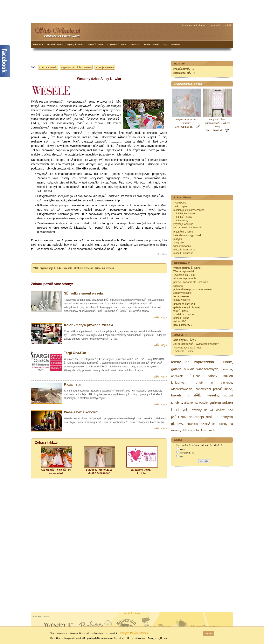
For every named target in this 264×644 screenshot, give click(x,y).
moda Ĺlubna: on (183, 253)
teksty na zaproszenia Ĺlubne (202, 362)
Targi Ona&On (75, 353)
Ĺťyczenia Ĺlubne (117, 44)
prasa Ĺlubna (181, 318)
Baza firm (38, 44)
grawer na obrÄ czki (184, 304)
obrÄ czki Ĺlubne (186, 376)
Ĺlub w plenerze (214, 383)
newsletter (216, 25)
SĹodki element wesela (83, 293)
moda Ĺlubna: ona (184, 250)
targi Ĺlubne (181, 311)
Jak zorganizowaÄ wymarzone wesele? (196, 344)
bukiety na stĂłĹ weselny (195, 395)
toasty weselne (182, 300)
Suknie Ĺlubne (55, 44)
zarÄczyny (180, 206)
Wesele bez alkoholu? (81, 412)
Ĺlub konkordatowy (184, 214)
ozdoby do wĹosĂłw (208, 410)
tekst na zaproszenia (185, 278)
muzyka (178, 239)
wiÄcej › (160, 317)
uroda (211, 430)
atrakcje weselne (105, 67)
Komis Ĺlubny (151, 44)
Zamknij (209, 633)
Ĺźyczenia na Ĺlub (184, 275)
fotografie (179, 243)
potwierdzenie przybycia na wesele (192, 289)
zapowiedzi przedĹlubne (214, 389)
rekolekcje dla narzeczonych (189, 210)
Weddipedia (180, 203)
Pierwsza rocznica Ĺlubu (187, 348)
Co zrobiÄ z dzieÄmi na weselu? (56, 472)
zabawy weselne (182, 293)
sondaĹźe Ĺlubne (183, 314)
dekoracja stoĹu (203, 417)
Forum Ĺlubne (95, 44)
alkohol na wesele (196, 403)
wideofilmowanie (182, 246)
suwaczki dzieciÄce (201, 424)
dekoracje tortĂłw (194, 430)
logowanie (187, 25)
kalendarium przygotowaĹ (189, 235)
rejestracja (199, 25)
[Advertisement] (108, 11)
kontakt (227, 25)
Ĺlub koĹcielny (183, 217)
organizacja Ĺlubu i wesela (76, 67)
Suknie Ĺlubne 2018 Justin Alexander (99, 471)
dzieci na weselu (48, 67)
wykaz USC (180, 321)
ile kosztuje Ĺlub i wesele (188, 228)
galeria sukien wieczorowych (195, 369)
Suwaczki (135, 44)
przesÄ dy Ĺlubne (183, 232)
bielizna (227, 369)
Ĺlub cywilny (181, 221)
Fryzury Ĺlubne (75, 44)
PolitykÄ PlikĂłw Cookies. (134, 633)
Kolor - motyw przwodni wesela (89, 325)
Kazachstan (73, 384)
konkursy (178, 286)
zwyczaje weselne (183, 224)
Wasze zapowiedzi (184, 271)
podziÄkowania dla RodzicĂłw (191, 282)
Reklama (176, 44)
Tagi (165, 44)
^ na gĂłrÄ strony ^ (132, 613)
